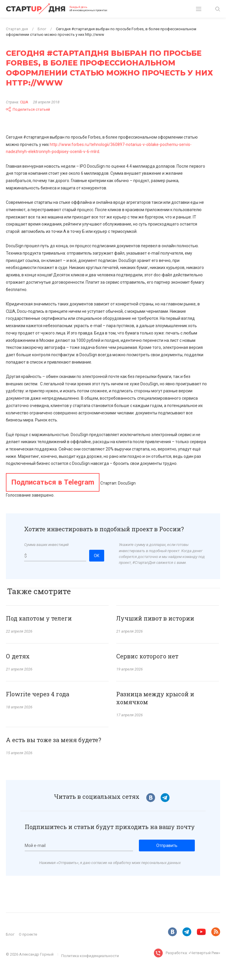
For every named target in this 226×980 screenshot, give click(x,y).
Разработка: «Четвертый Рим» (193, 953)
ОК (97, 556)
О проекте (28, 934)
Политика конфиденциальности (90, 956)
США (24, 102)
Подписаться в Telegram (53, 482)
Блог (10, 934)
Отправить (167, 845)
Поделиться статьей (28, 109)
